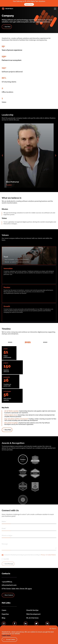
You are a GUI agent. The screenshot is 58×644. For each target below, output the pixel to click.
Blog (3, 618)
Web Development (33, 614)
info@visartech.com (9, 585)
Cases (4, 610)
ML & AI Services (32, 618)
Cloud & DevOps (32, 610)
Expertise (5, 614)
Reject (54, 628)
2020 (10, 342)
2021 (28, 342)
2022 (45, 342)
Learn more (6, 635)
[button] (55, 9)
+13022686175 (7, 582)
